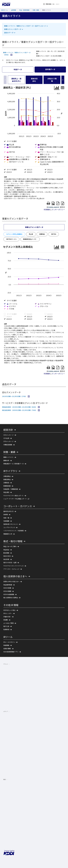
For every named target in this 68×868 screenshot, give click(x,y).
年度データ (18, 69)
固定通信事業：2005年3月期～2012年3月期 (21, 397)
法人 (57, 4)
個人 (54, 4)
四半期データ (50, 69)
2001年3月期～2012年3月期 (16, 383)
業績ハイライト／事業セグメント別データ (17, 54)
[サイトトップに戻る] (6, 4)
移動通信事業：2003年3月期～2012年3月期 (21, 394)
